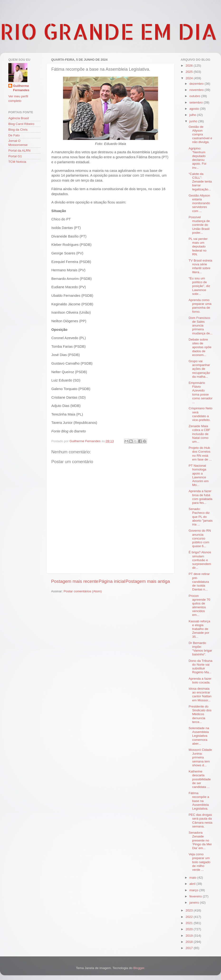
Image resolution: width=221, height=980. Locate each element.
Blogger (139, 968)
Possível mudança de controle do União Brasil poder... (199, 225)
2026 (190, 66)
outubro (195, 96)
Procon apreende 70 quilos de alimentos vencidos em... (199, 605)
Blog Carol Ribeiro (21, 124)
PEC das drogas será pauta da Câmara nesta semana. (201, 821)
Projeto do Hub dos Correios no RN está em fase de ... (200, 454)
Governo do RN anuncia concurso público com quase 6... (200, 538)
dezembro (197, 84)
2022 (190, 917)
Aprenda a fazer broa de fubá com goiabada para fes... (201, 497)
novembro (197, 90)
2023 (190, 910)
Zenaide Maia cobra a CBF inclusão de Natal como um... (199, 434)
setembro (197, 102)
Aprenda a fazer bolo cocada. (200, 681)
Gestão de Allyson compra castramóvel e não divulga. (200, 134)
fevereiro (196, 896)
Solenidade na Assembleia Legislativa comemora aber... (199, 736)
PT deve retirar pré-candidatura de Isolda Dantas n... (199, 582)
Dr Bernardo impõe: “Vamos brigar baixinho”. (200, 649)
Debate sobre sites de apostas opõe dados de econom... (200, 347)
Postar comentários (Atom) (83, 591)
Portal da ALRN (19, 151)
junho (194, 121)
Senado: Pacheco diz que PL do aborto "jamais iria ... (201, 517)
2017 (190, 948)
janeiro (195, 903)
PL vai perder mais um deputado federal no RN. (198, 247)
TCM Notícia (17, 162)
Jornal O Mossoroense (18, 143)
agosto (195, 109)
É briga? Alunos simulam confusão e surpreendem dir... (200, 560)
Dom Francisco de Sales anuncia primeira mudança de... (201, 326)
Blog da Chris (18, 130)
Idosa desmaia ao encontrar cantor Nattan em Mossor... (200, 694)
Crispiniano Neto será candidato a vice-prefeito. (201, 414)
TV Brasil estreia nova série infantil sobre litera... (200, 266)
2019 (190, 936)
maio (193, 878)
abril (193, 884)
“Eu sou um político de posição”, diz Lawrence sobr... (199, 286)
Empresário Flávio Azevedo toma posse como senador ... (201, 392)
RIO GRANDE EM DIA (109, 31)
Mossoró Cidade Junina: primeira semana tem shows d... (200, 757)
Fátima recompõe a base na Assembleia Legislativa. (199, 801)
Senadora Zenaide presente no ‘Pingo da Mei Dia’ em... (200, 840)
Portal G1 (15, 156)
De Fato (14, 135)
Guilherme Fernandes (21, 88)
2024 (190, 78)
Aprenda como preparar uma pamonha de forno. (200, 306)
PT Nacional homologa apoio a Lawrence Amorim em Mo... (199, 475)
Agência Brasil (19, 118)
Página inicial (112, 581)
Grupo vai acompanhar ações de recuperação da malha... (199, 369)
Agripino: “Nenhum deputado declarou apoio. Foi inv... (197, 158)
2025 (190, 72)
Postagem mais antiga (148, 581)
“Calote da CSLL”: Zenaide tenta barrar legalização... (200, 182)
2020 (190, 929)
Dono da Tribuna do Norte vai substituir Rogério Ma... (201, 667)
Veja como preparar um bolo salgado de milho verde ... (200, 862)
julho (193, 115)
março (194, 890)
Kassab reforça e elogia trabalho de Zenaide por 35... (199, 629)
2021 (190, 923)
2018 (190, 942)
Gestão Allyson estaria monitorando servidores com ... (199, 203)
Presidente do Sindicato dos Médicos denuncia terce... (200, 714)
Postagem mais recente (75, 581)
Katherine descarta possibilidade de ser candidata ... (200, 779)
